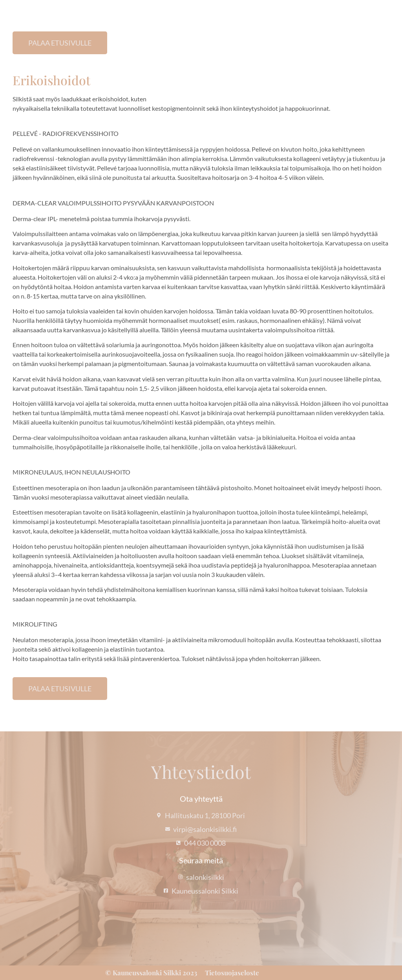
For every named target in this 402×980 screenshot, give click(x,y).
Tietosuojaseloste (232, 973)
